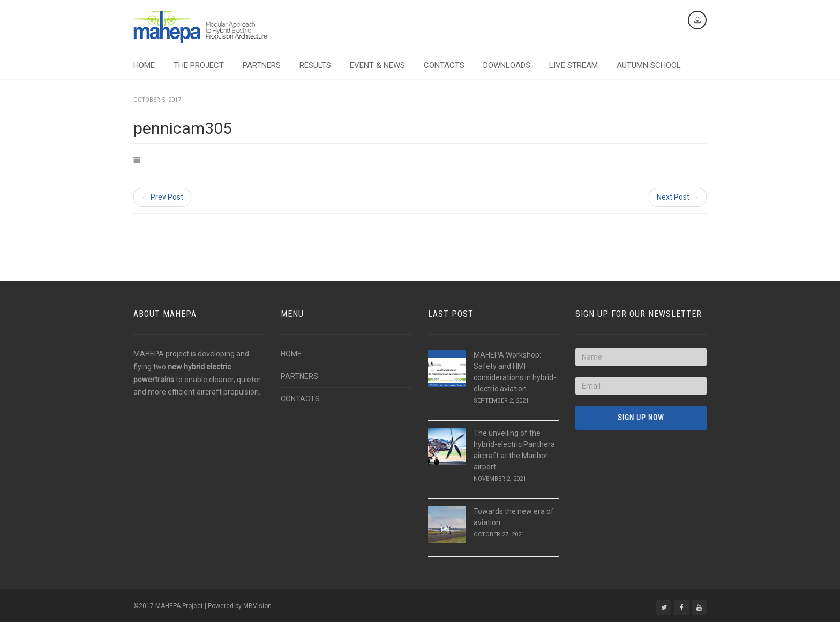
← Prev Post (162, 197)
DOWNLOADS (507, 65)
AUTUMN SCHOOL (649, 65)
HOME (144, 65)
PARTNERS (262, 65)
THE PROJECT (199, 65)
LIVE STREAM (573, 65)
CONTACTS (444, 65)
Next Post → (678, 197)
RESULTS (315, 65)
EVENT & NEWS (377, 65)
